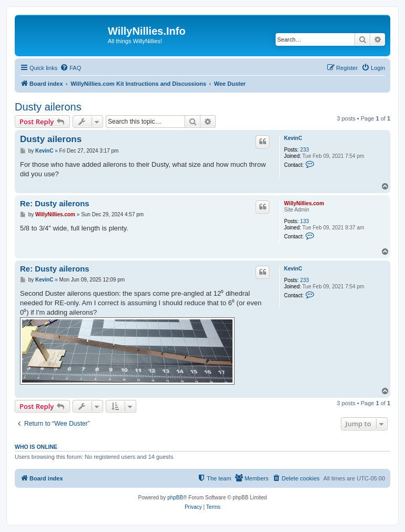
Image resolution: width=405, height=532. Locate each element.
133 (305, 221)
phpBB (175, 498)
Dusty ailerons (48, 107)
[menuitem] (70, 68)
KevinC (293, 138)
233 (305, 150)
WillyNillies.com (304, 203)
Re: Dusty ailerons (55, 203)
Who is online (36, 447)
